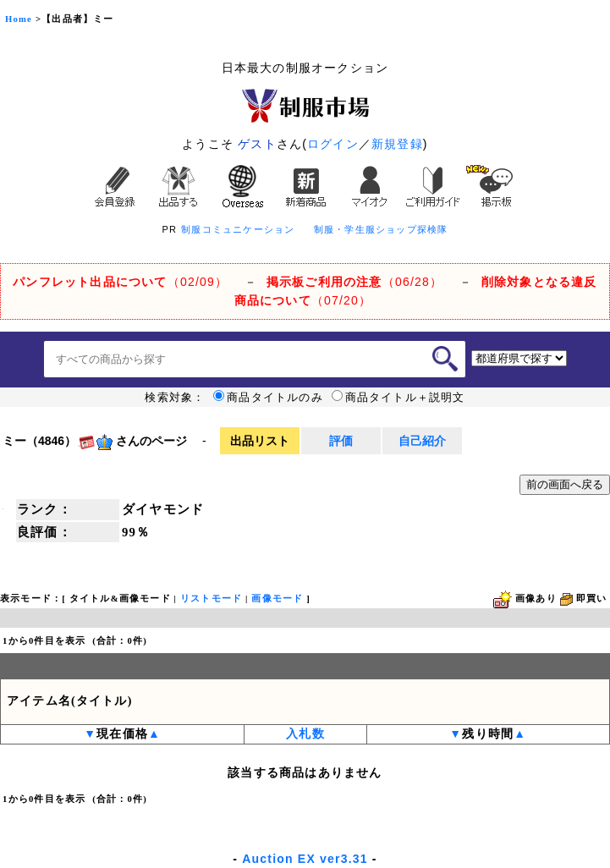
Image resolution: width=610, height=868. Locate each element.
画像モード (277, 599)
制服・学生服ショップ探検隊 (381, 229)
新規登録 (397, 144)
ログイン (333, 144)
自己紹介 (422, 441)
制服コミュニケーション (238, 229)
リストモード (211, 599)
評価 (341, 441)
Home (19, 19)
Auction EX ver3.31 (305, 859)
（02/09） (120, 282)
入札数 (305, 734)
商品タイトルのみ (268, 398)
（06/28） (354, 282)
